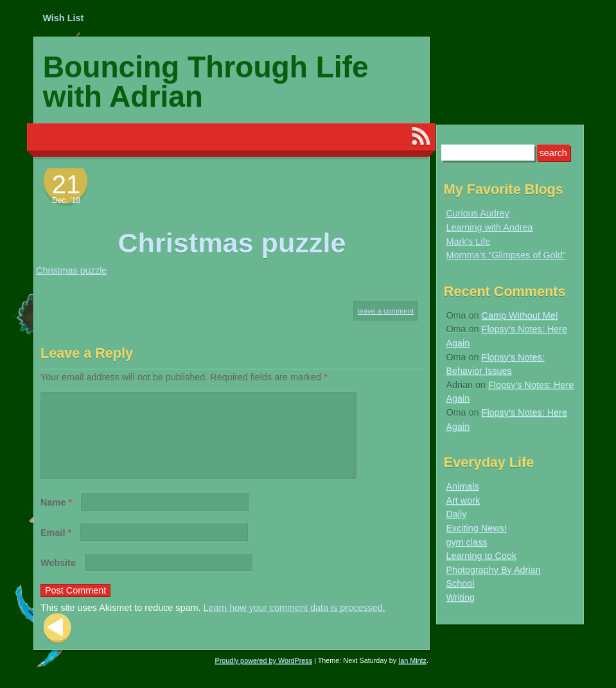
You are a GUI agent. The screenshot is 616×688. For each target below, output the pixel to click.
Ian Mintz (412, 676)
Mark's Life (468, 242)
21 (66, 184)
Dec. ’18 (66, 200)
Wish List (63, 18)
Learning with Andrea (489, 227)
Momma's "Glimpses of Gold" (506, 255)
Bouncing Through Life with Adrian (206, 82)
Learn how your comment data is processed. (295, 623)
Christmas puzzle (71, 270)
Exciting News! (476, 528)
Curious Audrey (477, 213)
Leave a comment (386, 311)
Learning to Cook (481, 556)
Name (56, 518)
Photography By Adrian (493, 570)
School (460, 583)
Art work (463, 500)
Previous (57, 644)
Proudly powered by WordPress (264, 676)
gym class (466, 542)
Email (56, 548)
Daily (456, 514)
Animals (462, 486)
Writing (460, 597)
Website (58, 578)
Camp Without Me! (520, 315)
